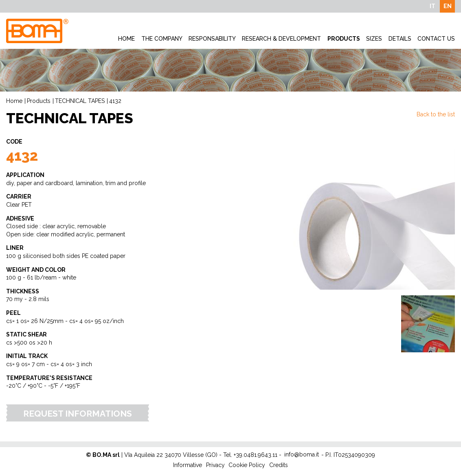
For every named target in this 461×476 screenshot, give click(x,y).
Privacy (215, 465)
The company (162, 39)
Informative (188, 465)
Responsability (212, 39)
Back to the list (436, 114)
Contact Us (436, 39)
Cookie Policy (247, 465)
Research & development (281, 39)
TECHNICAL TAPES (80, 101)
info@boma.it (302, 454)
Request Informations (78, 414)
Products (344, 39)
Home (126, 39)
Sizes (374, 39)
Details (400, 39)
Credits (279, 465)
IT (432, 6)
